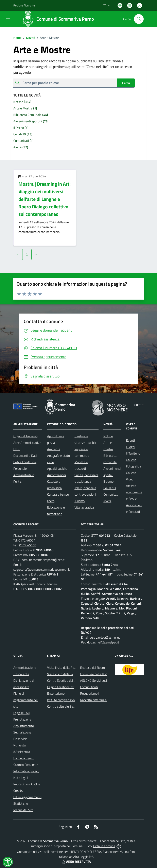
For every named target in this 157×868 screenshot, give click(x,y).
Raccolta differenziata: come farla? (103, 700)
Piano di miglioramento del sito (25, 700)
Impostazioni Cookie (27, 784)
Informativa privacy (26, 771)
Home (17, 38)
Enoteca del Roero (92, 668)
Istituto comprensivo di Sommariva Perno (75, 700)
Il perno (108, 481)
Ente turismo (56, 693)
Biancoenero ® (112, 852)
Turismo (80, 501)
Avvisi (107, 501)
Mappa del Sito (23, 810)
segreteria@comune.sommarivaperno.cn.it (42, 569)
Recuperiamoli (90, 693)
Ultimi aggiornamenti (27, 797)
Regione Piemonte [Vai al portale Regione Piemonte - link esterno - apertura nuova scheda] (24, 5)
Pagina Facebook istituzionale (67, 687)
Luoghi (130, 447)
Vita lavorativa (84, 507)
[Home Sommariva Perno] (59, 19)
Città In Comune (104, 846)
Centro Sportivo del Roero (64, 680)
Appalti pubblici (57, 468)
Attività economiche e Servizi (134, 492)
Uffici (17, 449)
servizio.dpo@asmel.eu (105, 637)
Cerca (126, 83)
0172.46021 (27, 540)
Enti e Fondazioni (25, 462)
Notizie (108, 436)
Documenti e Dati (25, 456)
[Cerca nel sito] (139, 19)
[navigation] (8, 19)
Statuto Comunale (26, 765)
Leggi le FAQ (22, 713)
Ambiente (54, 449)
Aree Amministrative (27, 443)
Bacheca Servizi (24, 758)
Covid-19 (110, 488)
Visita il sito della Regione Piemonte (71, 668)
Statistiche (21, 803)
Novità (28, 38)
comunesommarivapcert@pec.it (43, 560)
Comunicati (111, 494)
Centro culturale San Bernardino (69, 706)
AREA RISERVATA (76, 862)
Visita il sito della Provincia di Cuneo (71, 674)
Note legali (21, 778)
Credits (18, 791)
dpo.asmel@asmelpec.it (103, 642)
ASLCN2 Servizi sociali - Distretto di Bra (107, 680)
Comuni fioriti (89, 687)
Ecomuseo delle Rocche (96, 674)
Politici (18, 481)
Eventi (130, 440)
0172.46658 (28, 545)
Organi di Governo (25, 436)
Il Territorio (133, 453)
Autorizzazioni (56, 475)
